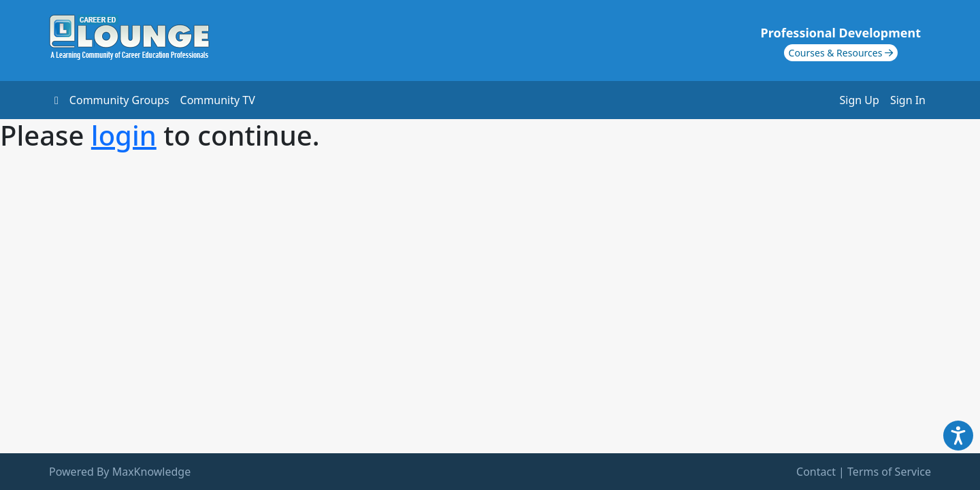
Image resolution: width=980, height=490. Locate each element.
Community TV (218, 100)
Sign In (908, 100)
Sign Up (860, 100)
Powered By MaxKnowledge (120, 472)
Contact (816, 472)
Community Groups (119, 100)
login (124, 135)
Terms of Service (889, 472)
